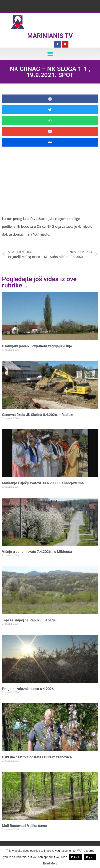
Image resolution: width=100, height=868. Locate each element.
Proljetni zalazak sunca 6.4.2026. (28, 689)
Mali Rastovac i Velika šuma (24, 826)
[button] (50, 54)
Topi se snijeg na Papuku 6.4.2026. (30, 620)
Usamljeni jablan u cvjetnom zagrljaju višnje (37, 346)
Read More (50, 863)
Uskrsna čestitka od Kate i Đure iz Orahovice (37, 757)
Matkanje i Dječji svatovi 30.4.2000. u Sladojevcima (43, 483)
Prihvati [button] (75, 857)
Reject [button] (90, 857)
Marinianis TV (50, 36)
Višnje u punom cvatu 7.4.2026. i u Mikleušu (37, 552)
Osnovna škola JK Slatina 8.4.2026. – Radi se (38, 415)
